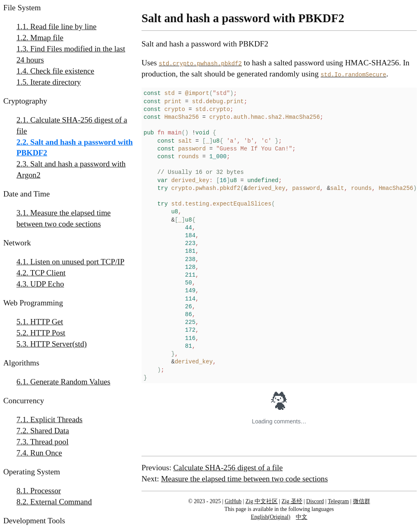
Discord (315, 501)
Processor (46, 491)
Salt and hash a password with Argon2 (71, 169)
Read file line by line (64, 27)
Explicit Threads (57, 420)
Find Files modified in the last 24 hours (71, 54)
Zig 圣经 (292, 501)
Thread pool (49, 442)
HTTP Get (47, 322)
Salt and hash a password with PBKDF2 (75, 148)
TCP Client (48, 273)
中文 (302, 517)
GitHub (233, 501)
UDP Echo (47, 284)
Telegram (338, 501)
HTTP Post (48, 333)
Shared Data (50, 431)
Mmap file (47, 38)
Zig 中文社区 (262, 501)
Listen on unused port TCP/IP (78, 262)
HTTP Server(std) (59, 344)
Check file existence (63, 71)
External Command (61, 502)
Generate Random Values (71, 382)
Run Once (46, 453)
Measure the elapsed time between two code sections (64, 218)
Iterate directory (56, 82)
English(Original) (271, 517)
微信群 (362, 501)
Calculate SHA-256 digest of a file (72, 125)
